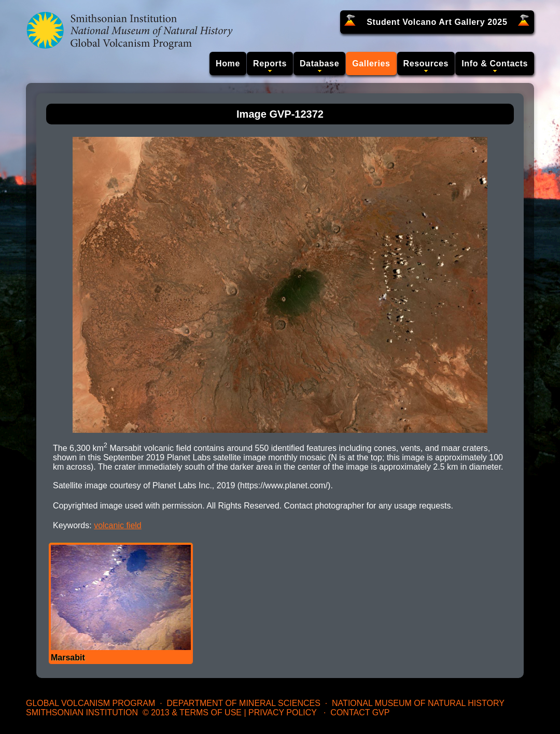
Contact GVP (360, 712)
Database (319, 63)
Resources (426, 63)
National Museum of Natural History (418, 703)
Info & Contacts (495, 63)
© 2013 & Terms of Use (192, 712)
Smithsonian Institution (82, 712)
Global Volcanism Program (90, 703)
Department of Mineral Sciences (243, 703)
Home (228, 63)
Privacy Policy (283, 712)
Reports (270, 63)
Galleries (371, 63)
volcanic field (118, 525)
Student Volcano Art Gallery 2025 (437, 22)
